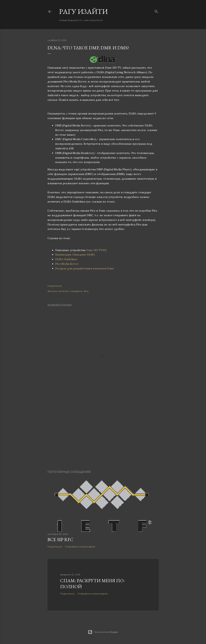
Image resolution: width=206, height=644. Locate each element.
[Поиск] (156, 11)
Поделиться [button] (55, 286)
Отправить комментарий (80, 547)
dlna (86, 291)
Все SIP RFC (60, 539)
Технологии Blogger (103, 632)
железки (64, 291)
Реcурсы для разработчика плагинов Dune (85, 268)
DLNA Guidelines (66, 259)
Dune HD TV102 (96, 250)
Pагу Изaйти (83, 11)
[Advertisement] (103, 434)
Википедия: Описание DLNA (75, 255)
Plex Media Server (67, 264)
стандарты (76, 291)
